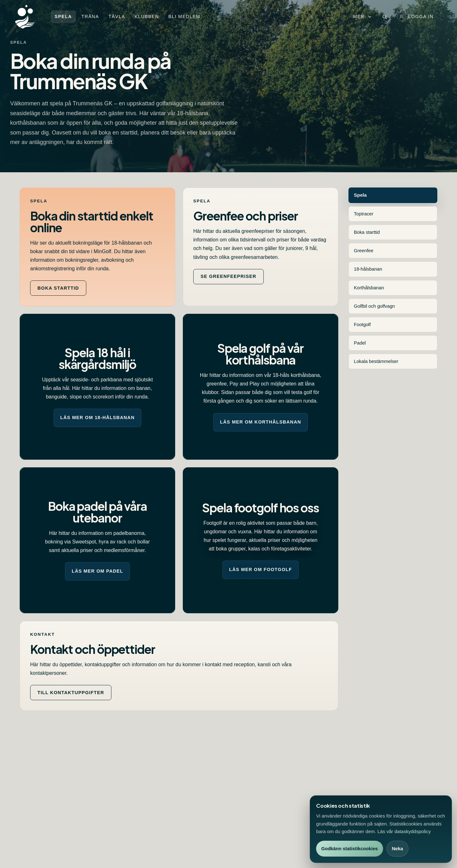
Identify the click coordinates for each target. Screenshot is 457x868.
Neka (397, 849)
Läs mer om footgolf (261, 569)
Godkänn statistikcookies (349, 849)
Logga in (415, 17)
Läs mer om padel (97, 571)
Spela (63, 16)
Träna (90, 16)
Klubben (147, 16)
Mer (363, 17)
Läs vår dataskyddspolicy (404, 831)
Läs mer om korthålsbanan (261, 422)
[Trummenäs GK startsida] (31, 17)
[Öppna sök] (385, 17)
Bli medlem (184, 16)
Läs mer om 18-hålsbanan (97, 418)
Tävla (117, 16)
